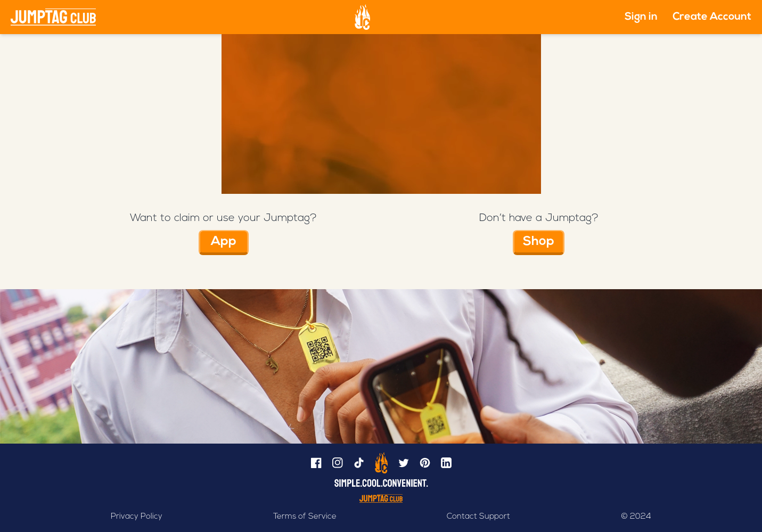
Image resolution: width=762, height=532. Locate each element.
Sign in (641, 17)
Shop (539, 242)
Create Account (712, 17)
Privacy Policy (137, 517)
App (224, 242)
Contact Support (478, 517)
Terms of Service (305, 517)
